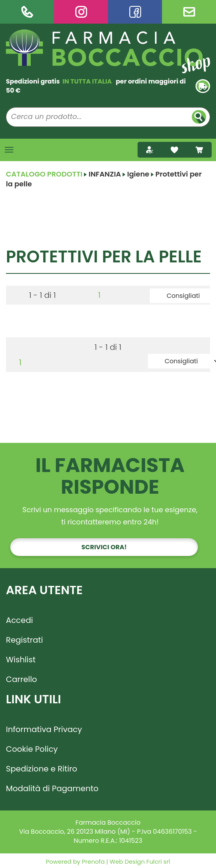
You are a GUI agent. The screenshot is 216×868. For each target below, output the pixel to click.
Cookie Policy (32, 749)
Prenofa (93, 861)
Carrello (21, 679)
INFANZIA (105, 174)
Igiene (138, 174)
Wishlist (21, 660)
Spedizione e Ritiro (42, 769)
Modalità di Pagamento (52, 788)
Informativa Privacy (44, 729)
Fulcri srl (158, 861)
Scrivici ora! (104, 547)
